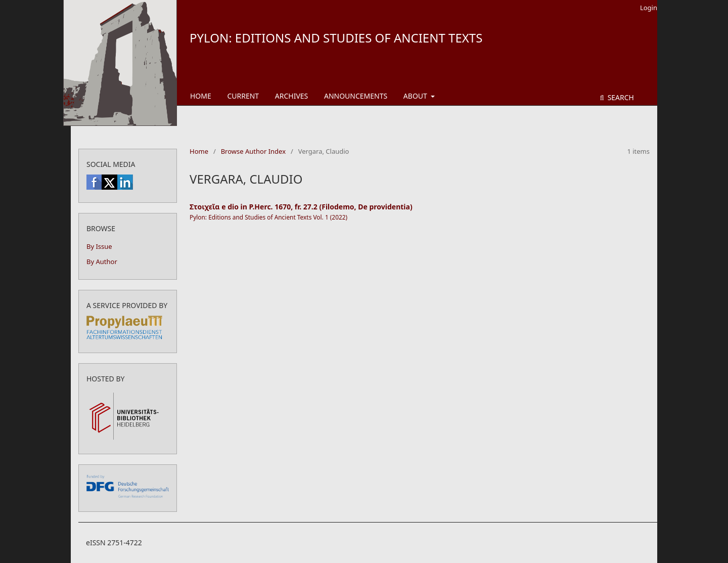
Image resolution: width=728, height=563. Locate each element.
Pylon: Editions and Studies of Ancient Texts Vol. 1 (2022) (268, 217)
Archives (292, 96)
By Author (102, 262)
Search (620, 97)
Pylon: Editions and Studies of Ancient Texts (336, 38)
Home (201, 96)
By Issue (99, 246)
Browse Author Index (253, 151)
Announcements (356, 96)
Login (649, 8)
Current (243, 96)
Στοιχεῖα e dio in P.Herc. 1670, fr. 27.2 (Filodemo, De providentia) (301, 207)
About (416, 96)
